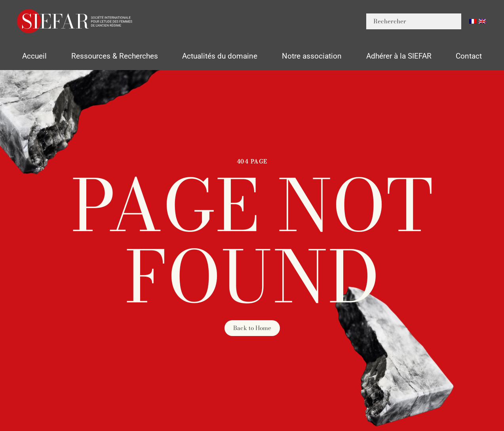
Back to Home (252, 328)
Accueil (34, 56)
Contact (469, 56)
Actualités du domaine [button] (220, 56)
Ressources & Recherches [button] (115, 56)
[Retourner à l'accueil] (75, 21)
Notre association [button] (312, 56)
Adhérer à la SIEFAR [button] (399, 56)
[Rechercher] (414, 21)
